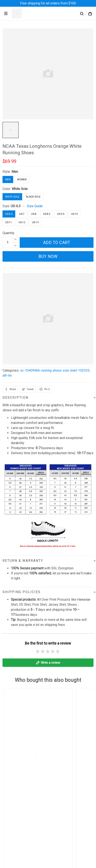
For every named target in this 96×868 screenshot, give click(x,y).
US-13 (35, 222)
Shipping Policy (14, 786)
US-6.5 (16, 206)
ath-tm (7, 375)
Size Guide (35, 206)
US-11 (9, 222)
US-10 (74, 214)
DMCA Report (38, 862)
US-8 (34, 214)
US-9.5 (61, 214)
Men (15, 172)
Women (22, 179)
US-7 (22, 214)
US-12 (22, 222)
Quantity (8, 233)
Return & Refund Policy (19, 793)
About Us (9, 821)
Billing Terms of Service (20, 800)
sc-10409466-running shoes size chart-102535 (55, 370)
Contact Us (10, 829)
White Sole (20, 189)
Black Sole (33, 197)
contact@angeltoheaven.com (45, 723)
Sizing (7, 843)
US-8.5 (47, 214)
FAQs (6, 836)
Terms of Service (15, 779)
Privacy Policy (13, 772)
